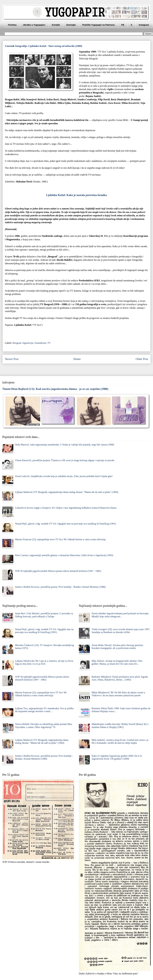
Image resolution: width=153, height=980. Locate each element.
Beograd (17, 343)
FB (123, 25)
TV (49, 343)
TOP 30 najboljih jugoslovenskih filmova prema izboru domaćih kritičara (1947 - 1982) (58, 571)
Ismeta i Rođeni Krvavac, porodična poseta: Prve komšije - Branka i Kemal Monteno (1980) (60, 587)
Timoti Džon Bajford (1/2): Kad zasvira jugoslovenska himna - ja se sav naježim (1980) (55, 389)
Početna (12, 25)
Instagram (144, 25)
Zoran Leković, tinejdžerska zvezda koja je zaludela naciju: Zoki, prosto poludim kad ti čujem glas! (64, 476)
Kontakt (56, 25)
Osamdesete (40, 343)
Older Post (142, 359)
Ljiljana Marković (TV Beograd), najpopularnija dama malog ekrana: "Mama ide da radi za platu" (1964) (67, 492)
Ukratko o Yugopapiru (34, 25)
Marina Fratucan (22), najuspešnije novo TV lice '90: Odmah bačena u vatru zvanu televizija (60, 539)
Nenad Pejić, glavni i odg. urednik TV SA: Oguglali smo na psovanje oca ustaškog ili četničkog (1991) (65, 524)
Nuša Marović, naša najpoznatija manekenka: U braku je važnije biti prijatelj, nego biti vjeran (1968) (64, 445)
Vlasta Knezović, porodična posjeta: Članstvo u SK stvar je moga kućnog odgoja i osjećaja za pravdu (65, 460)
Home (77, 359)
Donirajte (71, 25)
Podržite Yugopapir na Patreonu (99, 25)
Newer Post (12, 359)
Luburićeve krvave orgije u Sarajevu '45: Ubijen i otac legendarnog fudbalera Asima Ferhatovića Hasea (66, 508)
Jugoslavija (28, 343)
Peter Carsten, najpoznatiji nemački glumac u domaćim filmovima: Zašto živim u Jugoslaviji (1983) (64, 555)
